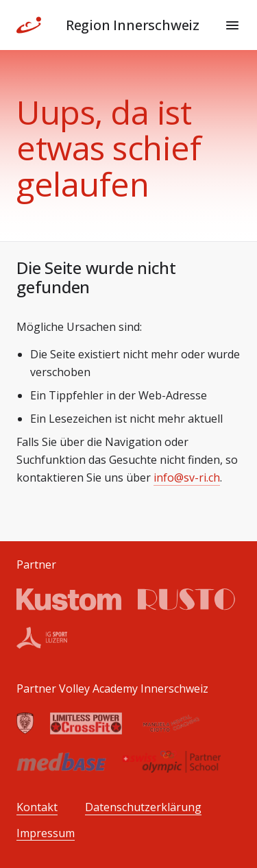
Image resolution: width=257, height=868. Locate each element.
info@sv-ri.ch (187, 478)
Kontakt (37, 807)
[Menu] (232, 25)
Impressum (46, 833)
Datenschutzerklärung (143, 807)
